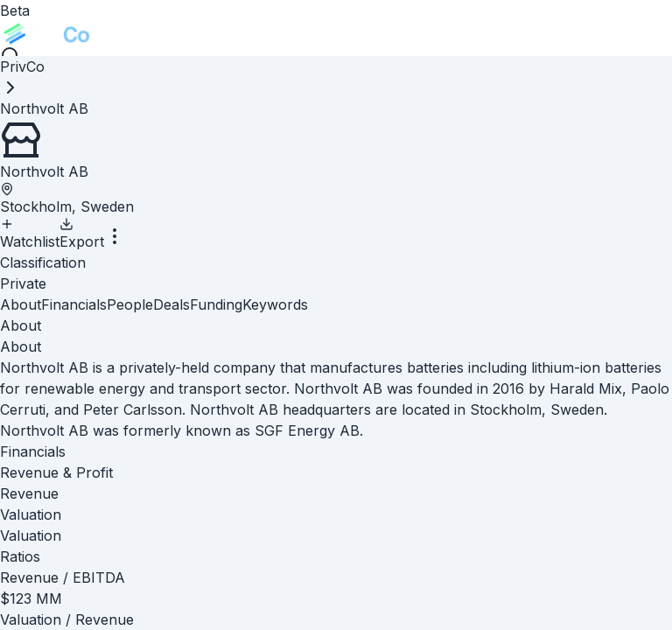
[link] (44, 108)
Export (82, 234)
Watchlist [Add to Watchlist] (30, 234)
